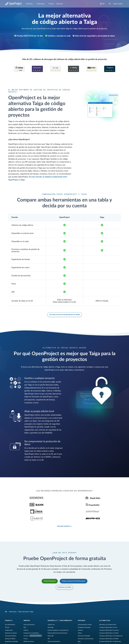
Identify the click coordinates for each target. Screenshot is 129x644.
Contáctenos (50, 641)
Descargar (51, 614)
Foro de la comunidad (84, 622)
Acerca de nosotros (29, 611)
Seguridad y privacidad (11, 628)
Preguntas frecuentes (84, 614)
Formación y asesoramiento (86, 625)
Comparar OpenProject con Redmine (110, 631)
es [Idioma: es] (102, 4)
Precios (51, 4)
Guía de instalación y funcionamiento (58, 617)
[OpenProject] (6, 598)
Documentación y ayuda (85, 611)
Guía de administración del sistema (57, 619)
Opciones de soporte (11, 619)
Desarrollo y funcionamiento (60, 607)
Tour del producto (10, 611)
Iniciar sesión (118, 4)
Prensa (26, 625)
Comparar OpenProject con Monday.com (111, 622)
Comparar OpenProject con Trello (109, 619)
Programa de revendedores (31, 619)
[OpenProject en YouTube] (76, 641)
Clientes (26, 617)
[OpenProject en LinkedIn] (72, 641)
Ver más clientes (63, 513)
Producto (30, 4)
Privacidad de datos (30, 641)
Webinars (81, 631)
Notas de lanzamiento (54, 628)
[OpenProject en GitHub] (64, 641)
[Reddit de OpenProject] (80, 641)
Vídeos (80, 619)
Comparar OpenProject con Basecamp (110, 628)
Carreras (26, 622)
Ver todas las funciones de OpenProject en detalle (64, 315)
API (49, 625)
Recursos (60, 4)
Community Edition (11, 622)
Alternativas (13, 598)
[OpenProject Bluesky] (84, 641)
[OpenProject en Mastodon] (68, 641)
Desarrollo (51, 622)
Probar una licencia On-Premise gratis (74, 567)
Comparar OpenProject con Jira (108, 614)
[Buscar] (110, 4)
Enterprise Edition (10, 625)
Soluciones (41, 4)
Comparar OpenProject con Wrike (109, 625)
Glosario (80, 617)
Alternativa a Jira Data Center (108, 611)
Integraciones (9, 617)
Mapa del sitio (41, 641)
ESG (25, 614)
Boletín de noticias (29, 628)
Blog (79, 628)
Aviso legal (8, 641)
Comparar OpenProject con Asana (109, 617)
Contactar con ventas (64, 574)
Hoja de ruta (51, 611)
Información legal (18, 641)
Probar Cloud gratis (50, 567)
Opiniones (8, 631)
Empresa (27, 607)
